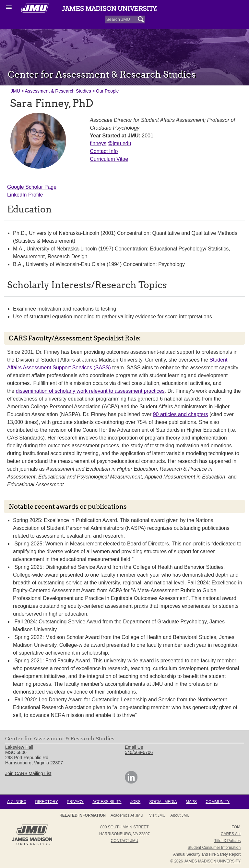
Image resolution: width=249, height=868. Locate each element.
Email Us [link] (134, 747)
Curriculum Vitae (109, 159)
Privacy (75, 802)
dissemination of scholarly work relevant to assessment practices (90, 391)
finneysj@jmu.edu (110, 143)
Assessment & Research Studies (58, 91)
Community (218, 802)
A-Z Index (17, 802)
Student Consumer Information (214, 848)
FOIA (236, 827)
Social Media (163, 802)
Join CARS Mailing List (28, 773)
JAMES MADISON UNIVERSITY (212, 861)
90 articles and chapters (181, 414)
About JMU (180, 815)
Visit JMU (157, 815)
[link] (131, 782)
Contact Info (104, 151)
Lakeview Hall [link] (19, 747)
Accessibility (107, 802)
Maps (191, 802)
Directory (46, 802)
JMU (15, 91)
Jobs (135, 802)
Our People (107, 91)
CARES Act (231, 834)
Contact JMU (125, 841)
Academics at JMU (127, 815)
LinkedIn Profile (25, 195)
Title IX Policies (228, 841)
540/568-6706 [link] (139, 752)
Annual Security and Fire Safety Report (207, 854)
